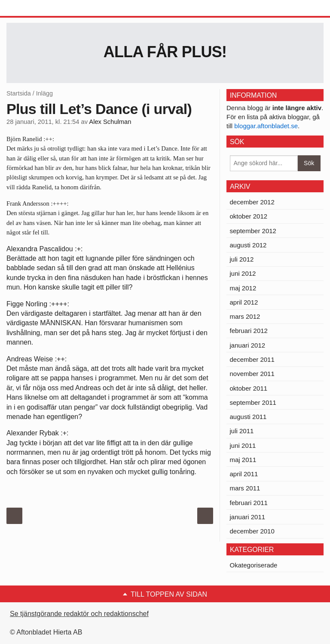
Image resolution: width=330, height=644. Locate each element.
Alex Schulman (110, 122)
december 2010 (252, 531)
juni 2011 (243, 445)
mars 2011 (245, 488)
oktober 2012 (249, 216)
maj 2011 (243, 460)
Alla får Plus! (165, 52)
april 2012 (244, 302)
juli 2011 (242, 431)
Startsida (19, 93)
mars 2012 (245, 316)
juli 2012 (242, 259)
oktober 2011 (249, 388)
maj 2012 (243, 288)
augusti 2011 (248, 417)
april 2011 (244, 474)
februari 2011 (249, 503)
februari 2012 (249, 331)
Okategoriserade (254, 565)
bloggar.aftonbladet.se (266, 126)
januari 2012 (248, 345)
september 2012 (253, 231)
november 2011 (252, 374)
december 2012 (252, 202)
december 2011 (252, 359)
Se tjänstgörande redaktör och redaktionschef (79, 614)
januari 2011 (248, 517)
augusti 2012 (248, 245)
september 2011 (253, 402)
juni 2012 (243, 273)
